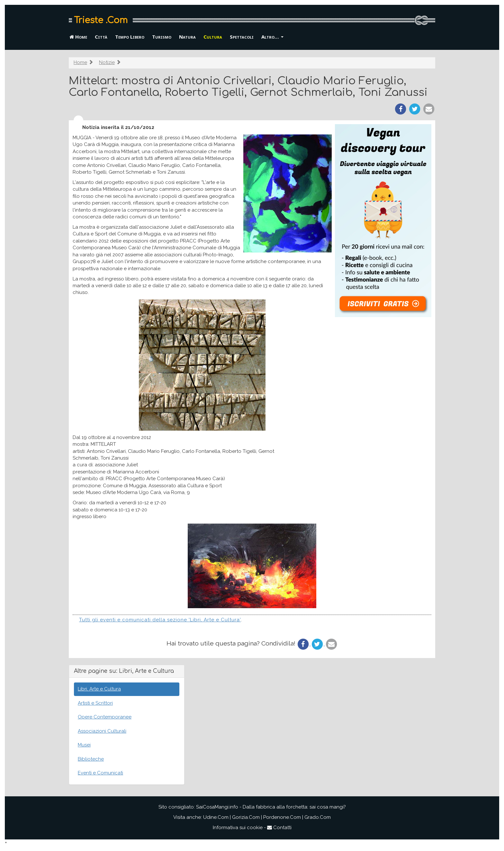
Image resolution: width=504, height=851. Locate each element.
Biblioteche (91, 759)
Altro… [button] (272, 37)
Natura (187, 37)
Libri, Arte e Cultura (99, 689)
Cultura (213, 37)
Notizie (107, 62)
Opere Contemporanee (105, 717)
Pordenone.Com (282, 817)
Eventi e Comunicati (100, 773)
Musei (84, 745)
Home (78, 37)
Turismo (162, 37)
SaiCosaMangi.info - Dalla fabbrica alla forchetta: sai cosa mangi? (271, 807)
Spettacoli (242, 37)
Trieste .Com (101, 20)
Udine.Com (216, 817)
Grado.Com (318, 817)
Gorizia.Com (246, 817)
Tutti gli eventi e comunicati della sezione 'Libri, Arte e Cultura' (160, 620)
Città (101, 37)
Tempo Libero (130, 37)
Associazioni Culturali (102, 731)
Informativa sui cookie (238, 828)
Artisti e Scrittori (95, 703)
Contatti (279, 828)
